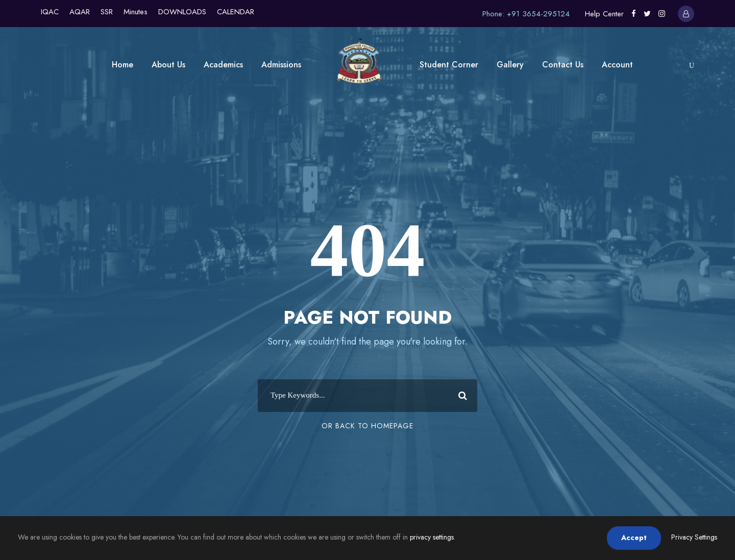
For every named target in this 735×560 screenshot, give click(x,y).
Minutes (136, 12)
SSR (107, 12)
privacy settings (432, 537)
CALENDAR (236, 12)
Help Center (604, 14)
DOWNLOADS (182, 12)
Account (617, 65)
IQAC (50, 12)
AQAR (80, 12)
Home (122, 65)
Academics (223, 65)
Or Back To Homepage (367, 426)
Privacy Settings (694, 537)
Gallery (510, 65)
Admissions (281, 65)
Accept (634, 538)
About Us (168, 65)
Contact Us (563, 65)
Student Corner (449, 65)
